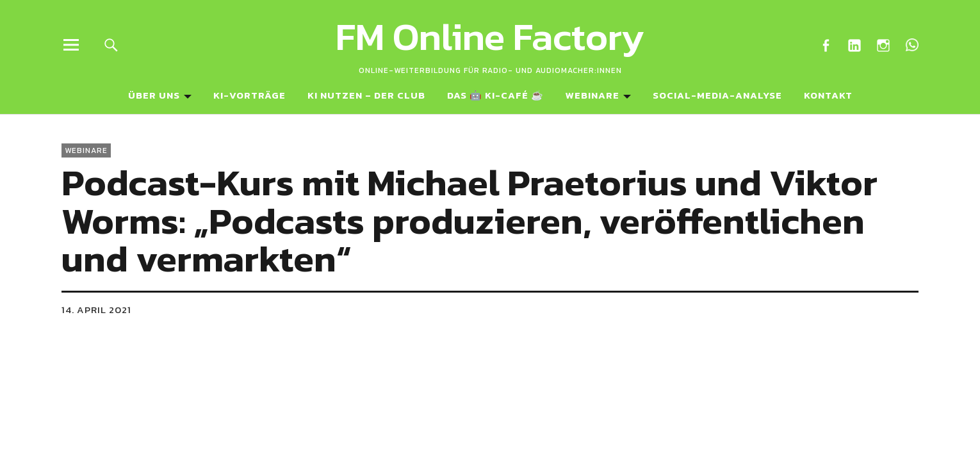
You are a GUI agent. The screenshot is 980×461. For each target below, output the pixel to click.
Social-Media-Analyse (717, 95)
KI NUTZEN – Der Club (366, 95)
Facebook (825, 44)
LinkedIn (854, 44)
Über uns (154, 95)
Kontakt (828, 95)
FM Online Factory (490, 36)
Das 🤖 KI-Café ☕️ (495, 95)
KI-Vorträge (249, 95)
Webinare (592, 95)
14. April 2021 (96, 310)
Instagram (883, 44)
